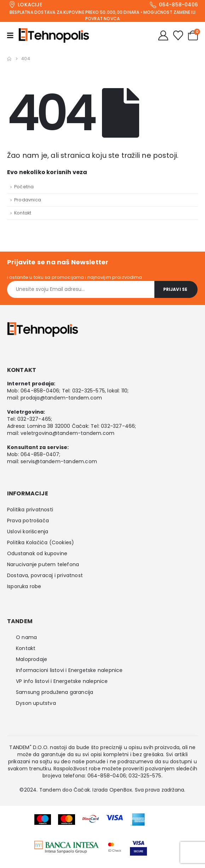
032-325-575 (89, 391)
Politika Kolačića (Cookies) (41, 542)
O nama (26, 637)
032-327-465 (34, 419)
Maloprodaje (32, 659)
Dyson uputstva (36, 703)
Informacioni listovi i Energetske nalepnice (69, 670)
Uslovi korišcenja (28, 531)
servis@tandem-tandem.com (59, 461)
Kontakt (23, 213)
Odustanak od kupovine (37, 553)
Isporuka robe (24, 586)
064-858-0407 (40, 454)
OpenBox (121, 790)
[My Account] (163, 35)
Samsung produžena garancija (55, 692)
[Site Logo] (54, 35)
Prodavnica (28, 200)
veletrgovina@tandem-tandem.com (67, 433)
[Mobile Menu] (13, 35)
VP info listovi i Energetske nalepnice (62, 681)
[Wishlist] (178, 35)
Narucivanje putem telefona (43, 564)
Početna (24, 187)
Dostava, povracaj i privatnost (45, 575)
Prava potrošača (28, 521)
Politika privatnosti (30, 510)
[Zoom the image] (67, 845)
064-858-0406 (40, 391)
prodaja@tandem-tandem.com (61, 398)
